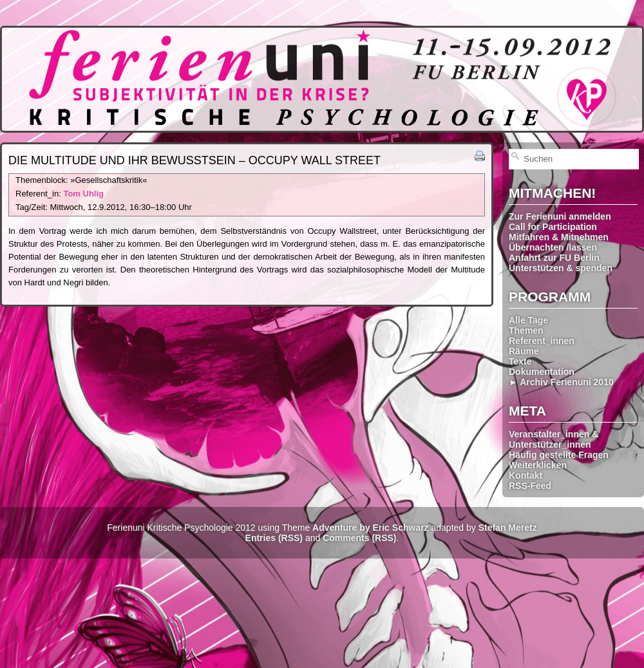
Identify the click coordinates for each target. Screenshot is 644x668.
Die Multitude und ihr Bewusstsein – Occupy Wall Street (194, 160)
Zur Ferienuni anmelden (560, 216)
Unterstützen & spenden (561, 268)
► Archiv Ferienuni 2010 (561, 382)
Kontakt (526, 475)
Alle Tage (528, 320)
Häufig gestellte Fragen (559, 455)
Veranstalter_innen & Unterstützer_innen (554, 439)
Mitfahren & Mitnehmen (559, 237)
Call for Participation (553, 227)
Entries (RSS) (274, 538)
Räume (524, 351)
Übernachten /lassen (553, 247)
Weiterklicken (538, 465)
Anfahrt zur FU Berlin (554, 258)
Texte (520, 361)
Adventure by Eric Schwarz (371, 528)
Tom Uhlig (83, 194)
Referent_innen (542, 341)
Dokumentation (542, 372)
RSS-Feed (530, 486)
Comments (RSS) (359, 538)
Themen (526, 330)
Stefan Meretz (508, 528)
